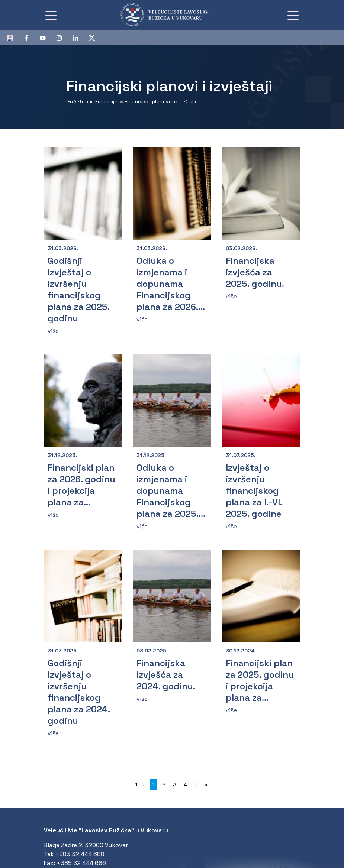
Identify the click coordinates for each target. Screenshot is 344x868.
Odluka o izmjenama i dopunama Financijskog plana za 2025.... (171, 491)
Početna (78, 102)
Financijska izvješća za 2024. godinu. (166, 675)
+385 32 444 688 (80, 854)
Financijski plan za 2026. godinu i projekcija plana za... (81, 485)
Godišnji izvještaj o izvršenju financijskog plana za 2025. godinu (78, 289)
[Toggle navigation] (51, 15)
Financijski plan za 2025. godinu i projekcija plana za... (260, 680)
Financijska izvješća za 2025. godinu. (255, 272)
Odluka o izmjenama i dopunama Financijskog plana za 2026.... (171, 284)
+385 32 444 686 (81, 863)
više (53, 331)
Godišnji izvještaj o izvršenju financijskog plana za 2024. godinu (79, 692)
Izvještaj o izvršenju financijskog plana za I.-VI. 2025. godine (254, 491)
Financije (107, 102)
